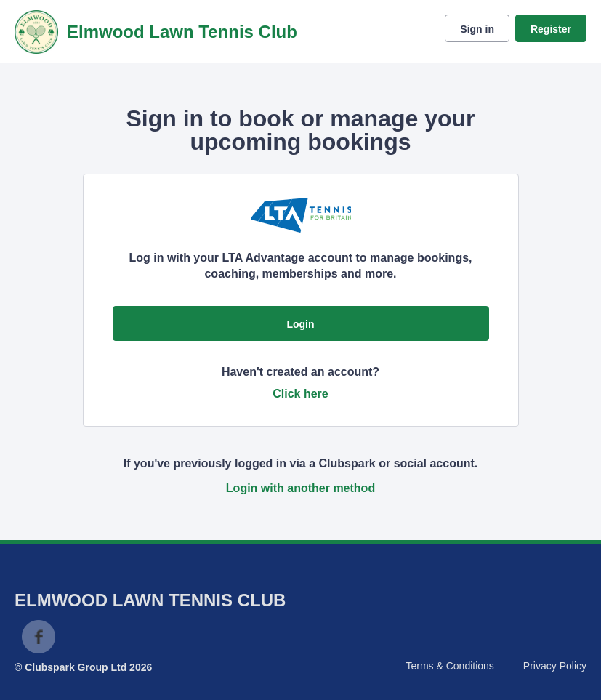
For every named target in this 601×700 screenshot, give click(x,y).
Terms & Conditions (449, 666)
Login (300, 324)
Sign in (477, 29)
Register (551, 29)
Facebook (39, 637)
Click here (300, 394)
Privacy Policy (555, 666)
